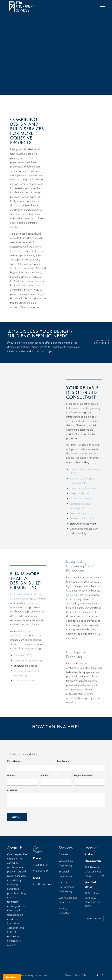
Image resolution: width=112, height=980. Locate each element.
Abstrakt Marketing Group (29, 975)
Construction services (25, 681)
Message (12, 790)
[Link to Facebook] (94, 975)
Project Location (83, 776)
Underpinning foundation (83, 488)
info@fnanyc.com (42, 884)
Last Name (64, 761)
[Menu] (101, 7)
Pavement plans (78, 513)
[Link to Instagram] (103, 975)
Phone (12, 776)
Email (44, 776)
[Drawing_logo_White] (22, 7)
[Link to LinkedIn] (98, 975)
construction (31, 158)
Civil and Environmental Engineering (66, 887)
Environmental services (82, 518)
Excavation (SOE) (23, 655)
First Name (14, 761)
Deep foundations (79, 493)
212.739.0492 (41, 871)
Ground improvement (81, 499)
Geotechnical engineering (28, 661)
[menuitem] (101, 7)
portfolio (71, 595)
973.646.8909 (41, 865)
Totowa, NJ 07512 (94, 876)
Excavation (65, 854)
